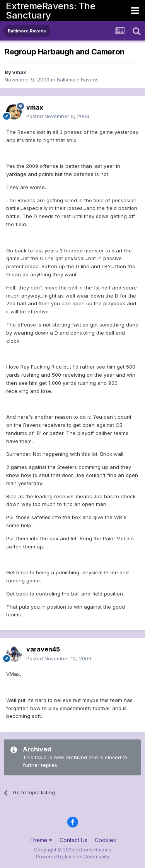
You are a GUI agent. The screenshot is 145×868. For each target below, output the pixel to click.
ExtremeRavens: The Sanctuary (50, 11)
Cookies (105, 840)
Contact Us (73, 840)
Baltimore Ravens (78, 80)
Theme (41, 840)
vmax (19, 72)
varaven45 (43, 649)
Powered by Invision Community (73, 857)
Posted (58, 116)
